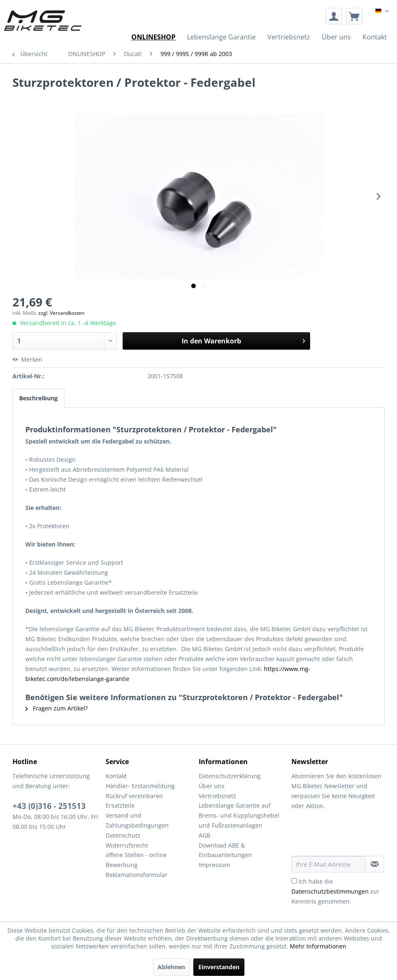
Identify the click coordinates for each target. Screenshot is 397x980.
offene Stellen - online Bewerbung (136, 860)
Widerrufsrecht (127, 845)
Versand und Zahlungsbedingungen (137, 820)
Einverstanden (219, 967)
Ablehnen (171, 967)
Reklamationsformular (137, 875)
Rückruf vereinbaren (134, 796)
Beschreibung (38, 398)
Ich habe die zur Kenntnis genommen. (335, 891)
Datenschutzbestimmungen (330, 891)
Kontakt (116, 776)
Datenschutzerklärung (230, 776)
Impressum (215, 865)
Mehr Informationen (318, 946)
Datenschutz (123, 835)
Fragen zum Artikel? (57, 708)
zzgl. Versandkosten (61, 313)
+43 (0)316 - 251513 (49, 806)
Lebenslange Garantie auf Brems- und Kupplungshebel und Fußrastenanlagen (239, 815)
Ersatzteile (120, 805)
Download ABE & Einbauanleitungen (225, 850)
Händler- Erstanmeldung (140, 786)
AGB (205, 835)
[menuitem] (334, 16)
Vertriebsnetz (217, 796)
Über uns (212, 786)
